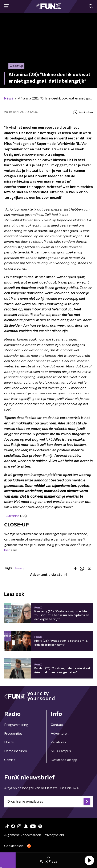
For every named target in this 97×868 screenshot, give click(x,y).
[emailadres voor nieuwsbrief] (48, 802)
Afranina (13, 516)
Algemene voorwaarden (23, 835)
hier (7, 550)
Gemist (10, 760)
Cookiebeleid (14, 846)
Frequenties (13, 734)
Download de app (64, 760)
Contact (57, 725)
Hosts (9, 742)
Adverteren (60, 734)
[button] (89, 860)
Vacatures (58, 742)
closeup (20, 568)
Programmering (16, 725)
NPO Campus (61, 751)
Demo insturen (16, 751)
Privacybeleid (54, 835)
